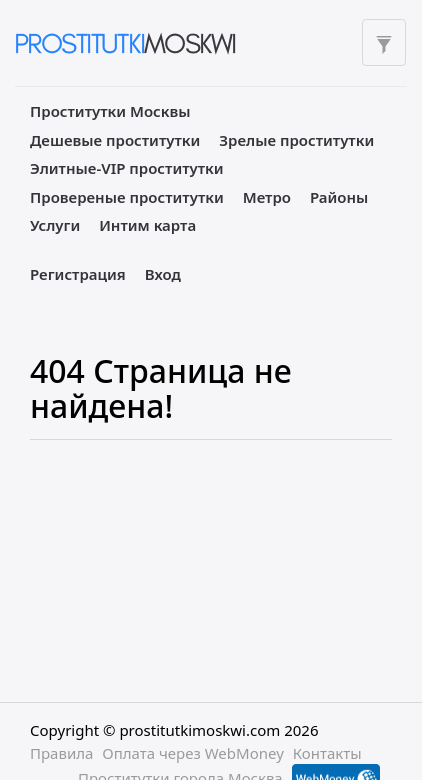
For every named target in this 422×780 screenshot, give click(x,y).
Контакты (327, 753)
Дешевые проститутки (115, 140)
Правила (61, 753)
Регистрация (78, 274)
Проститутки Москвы (110, 111)
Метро (267, 197)
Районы (339, 197)
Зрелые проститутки (296, 140)
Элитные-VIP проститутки (127, 168)
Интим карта (147, 225)
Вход (163, 274)
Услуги (55, 225)
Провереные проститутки (127, 197)
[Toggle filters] (384, 42)
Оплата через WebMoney (193, 753)
